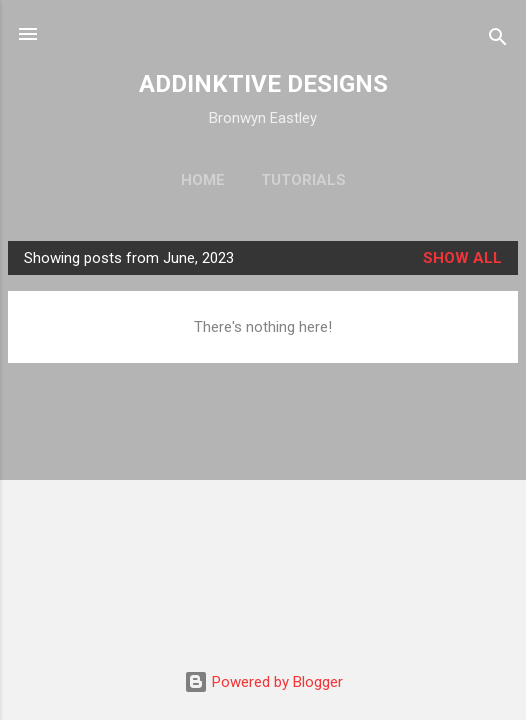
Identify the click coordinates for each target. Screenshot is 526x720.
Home (203, 180)
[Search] (498, 40)
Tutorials (303, 180)
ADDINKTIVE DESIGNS (263, 84)
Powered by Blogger (263, 682)
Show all (462, 258)
